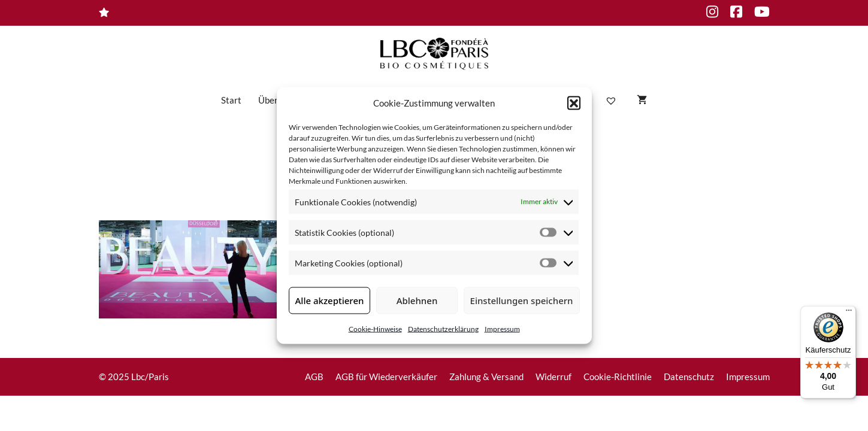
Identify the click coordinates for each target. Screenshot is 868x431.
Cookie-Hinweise (375, 328)
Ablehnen (417, 301)
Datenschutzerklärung (443, 328)
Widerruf (554, 377)
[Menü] (849, 313)
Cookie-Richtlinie (618, 377)
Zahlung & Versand (486, 377)
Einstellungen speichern (522, 301)
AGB (314, 377)
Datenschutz (689, 377)
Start (231, 100)
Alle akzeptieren (330, 301)
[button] (574, 103)
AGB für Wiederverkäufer (386, 377)
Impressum (502, 328)
